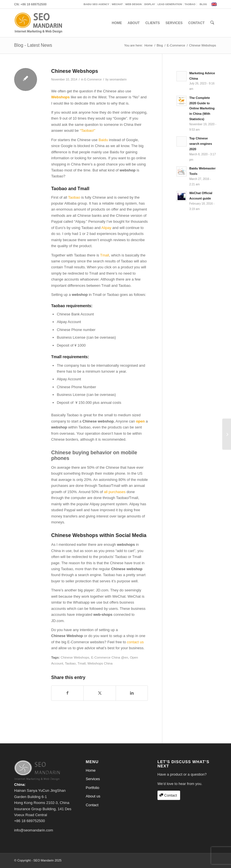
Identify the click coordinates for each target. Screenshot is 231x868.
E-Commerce (93, 79)
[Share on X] (100, 693)
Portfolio (92, 788)
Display (150, 4)
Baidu (103, 140)
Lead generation (170, 4)
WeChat (117, 4)
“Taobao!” (88, 130)
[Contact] (169, 795)
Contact (92, 805)
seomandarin (118, 79)
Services (93, 779)
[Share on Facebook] (67, 693)
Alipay (106, 228)
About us (93, 796)
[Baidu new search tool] (227, 434)
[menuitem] (97, 4)
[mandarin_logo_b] (38, 23)
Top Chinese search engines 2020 (200, 144)
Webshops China (100, 663)
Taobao (190, 4)
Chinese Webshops (75, 657)
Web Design (133, 4)
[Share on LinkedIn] (132, 693)
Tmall (105, 255)
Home (91, 770)
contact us (135, 642)
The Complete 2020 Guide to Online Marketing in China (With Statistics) (202, 108)
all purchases (115, 492)
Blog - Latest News (33, 45)
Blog (203, 4)
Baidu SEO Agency (97, 4)
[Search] (212, 23)
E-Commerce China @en (110, 657)
